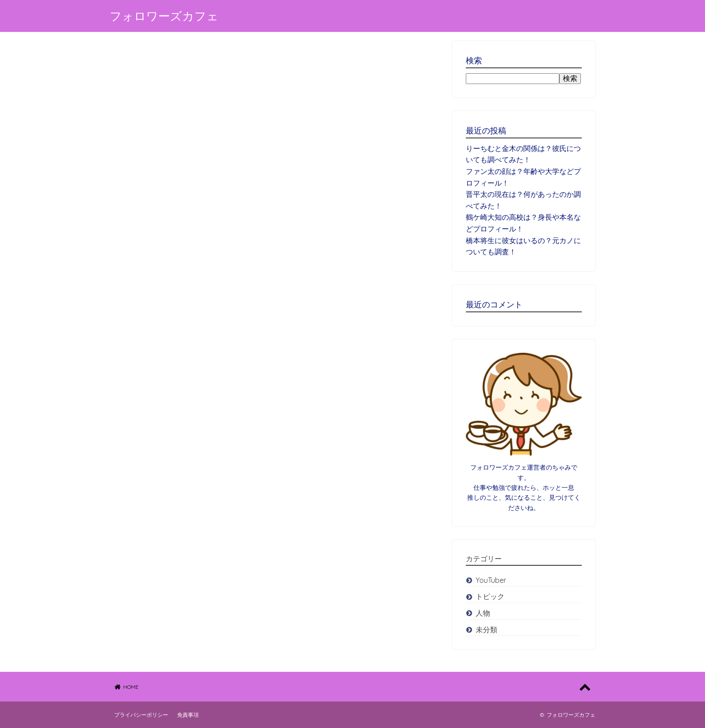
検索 (570, 78)
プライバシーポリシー (141, 715)
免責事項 (188, 715)
